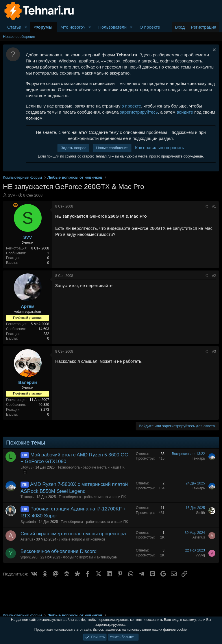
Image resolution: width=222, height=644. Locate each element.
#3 (214, 351)
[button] (26, 27)
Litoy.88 (26, 467)
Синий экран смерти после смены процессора (73, 534)
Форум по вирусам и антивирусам (90, 557)
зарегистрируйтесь (139, 112)
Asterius (27, 539)
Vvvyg (200, 555)
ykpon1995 (29, 557)
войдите (185, 112)
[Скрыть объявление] (213, 50)
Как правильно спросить (159, 148)
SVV (12, 195)
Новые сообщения (19, 37)
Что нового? (73, 27)
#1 (214, 206)
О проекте (150, 27)
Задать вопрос (73, 148)
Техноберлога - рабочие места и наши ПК (91, 467)
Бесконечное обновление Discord (59, 551)
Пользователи (112, 27)
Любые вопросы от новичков (82, 539)
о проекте (131, 106)
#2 (214, 276)
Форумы (44, 27)
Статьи (14, 27)
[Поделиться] (206, 207)
